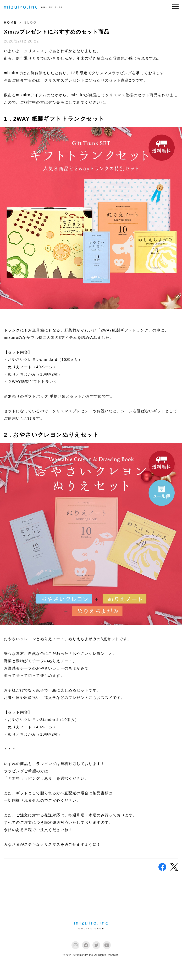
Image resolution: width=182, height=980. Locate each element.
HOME (10, 23)
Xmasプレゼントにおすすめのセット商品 (57, 32)
